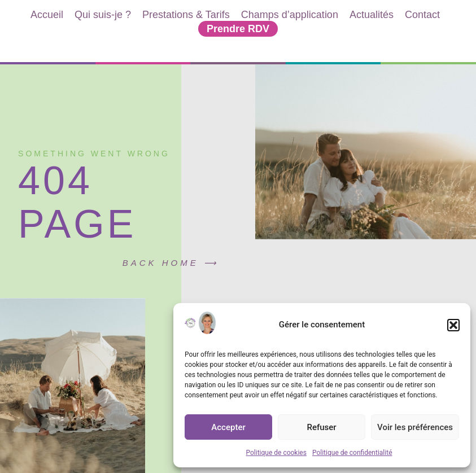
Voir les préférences (415, 427)
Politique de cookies (276, 453)
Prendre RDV (238, 29)
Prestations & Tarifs (186, 15)
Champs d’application (290, 15)
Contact (422, 15)
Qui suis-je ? (103, 15)
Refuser (321, 427)
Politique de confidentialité (352, 453)
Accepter (228, 427)
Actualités (372, 15)
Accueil (47, 15)
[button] (453, 325)
